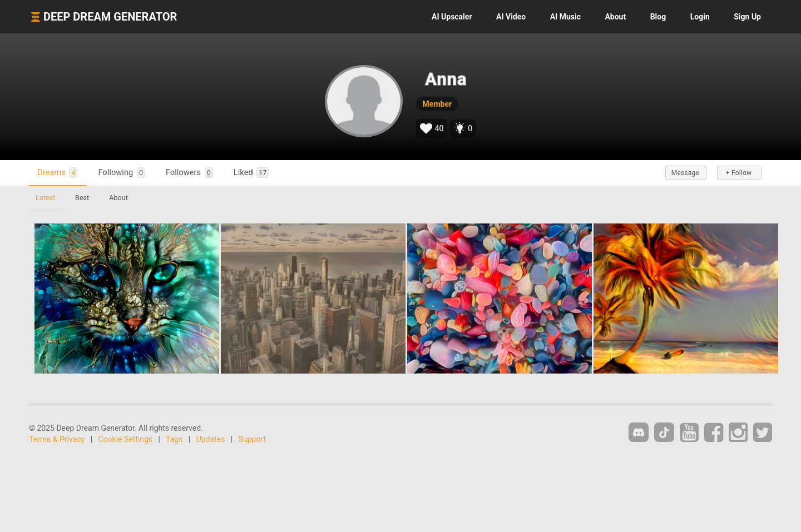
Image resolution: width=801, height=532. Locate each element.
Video (511, 17)
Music (565, 17)
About (615, 17)
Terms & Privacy (57, 439)
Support (252, 439)
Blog (658, 17)
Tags (174, 439)
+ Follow (739, 173)
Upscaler (452, 17)
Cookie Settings (126, 439)
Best (82, 198)
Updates (211, 439)
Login (700, 17)
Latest (45, 198)
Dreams (57, 173)
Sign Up (747, 17)
